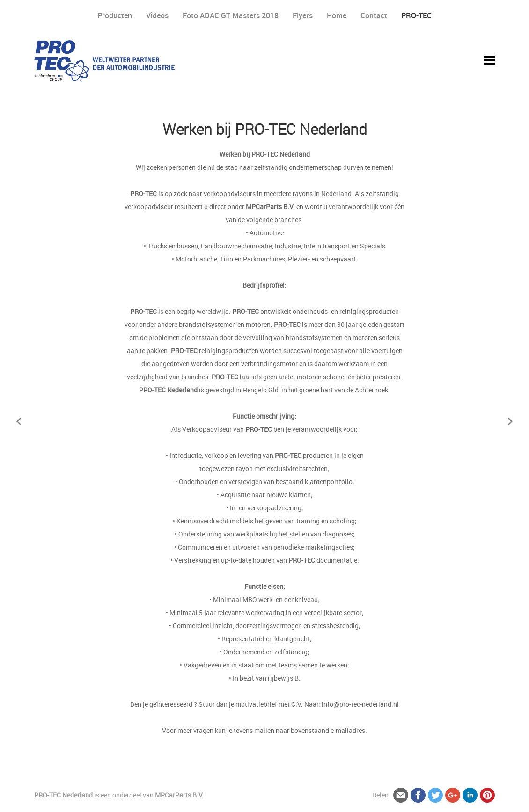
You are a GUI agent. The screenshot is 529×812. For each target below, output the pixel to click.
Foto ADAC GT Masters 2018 (231, 15)
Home (337, 15)
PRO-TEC (416, 15)
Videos (157, 15)
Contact (374, 15)
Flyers (303, 15)
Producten (115, 15)
